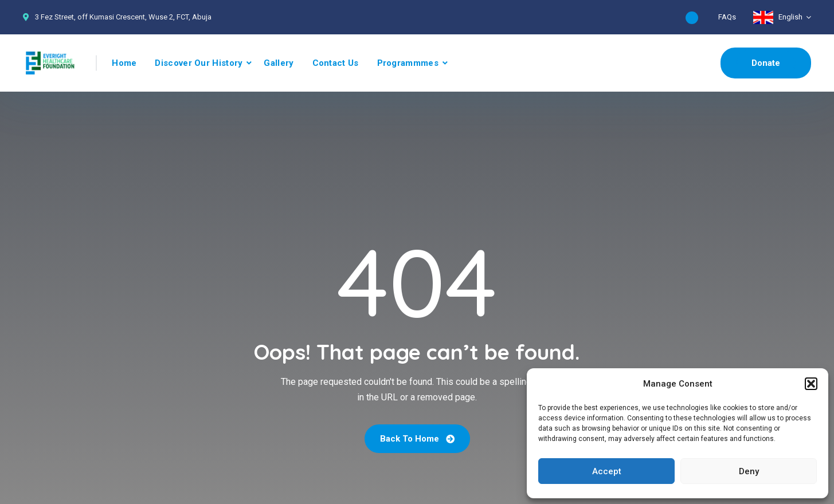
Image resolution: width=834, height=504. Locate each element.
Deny (749, 471)
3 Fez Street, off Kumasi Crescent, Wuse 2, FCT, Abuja (123, 17)
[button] (811, 384)
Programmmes (408, 63)
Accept (607, 471)
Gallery (279, 63)
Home (124, 63)
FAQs (727, 17)
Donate (766, 63)
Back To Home (417, 439)
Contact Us (336, 63)
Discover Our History (199, 63)
